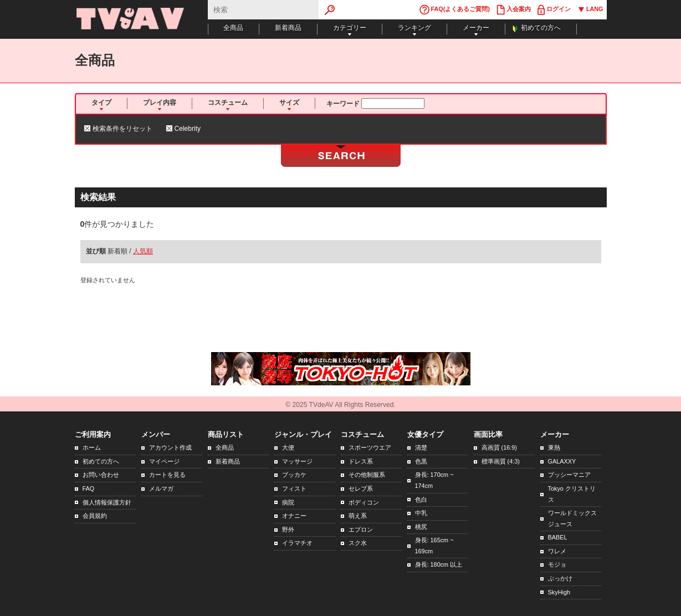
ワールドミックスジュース (572, 518)
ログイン (554, 10)
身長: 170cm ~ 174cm (434, 480)
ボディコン (364, 502)
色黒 (421, 461)
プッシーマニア (569, 475)
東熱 (554, 447)
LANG (590, 10)
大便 (288, 447)
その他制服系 (367, 475)
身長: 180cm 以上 (439, 564)
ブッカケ (294, 475)
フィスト (294, 488)
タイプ (101, 103)
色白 (421, 500)
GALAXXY (562, 461)
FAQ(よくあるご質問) (455, 10)
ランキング (414, 28)
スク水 (358, 543)
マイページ (164, 461)
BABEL (558, 537)
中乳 (421, 513)
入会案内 (514, 10)
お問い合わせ (101, 475)
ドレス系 (361, 461)
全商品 (233, 28)
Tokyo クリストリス (572, 494)
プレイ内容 (160, 103)
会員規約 (95, 516)
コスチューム (228, 103)
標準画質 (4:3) (501, 461)
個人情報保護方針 (107, 502)
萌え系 (358, 516)
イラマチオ (297, 543)
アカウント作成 (170, 447)
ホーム (92, 447)
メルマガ (161, 488)
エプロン (361, 530)
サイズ (289, 103)
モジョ (557, 564)
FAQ (89, 488)
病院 (288, 502)
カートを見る (167, 475)
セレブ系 (361, 488)
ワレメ (557, 551)
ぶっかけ (560, 578)
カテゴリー (350, 28)
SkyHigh (559, 592)
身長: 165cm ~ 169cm (434, 546)
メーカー (476, 28)
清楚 (421, 447)
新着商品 (288, 28)
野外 (288, 530)
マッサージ (297, 461)
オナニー (294, 516)
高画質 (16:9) (499, 447)
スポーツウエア (370, 447)
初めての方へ (541, 28)
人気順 (143, 251)
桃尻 (421, 527)
